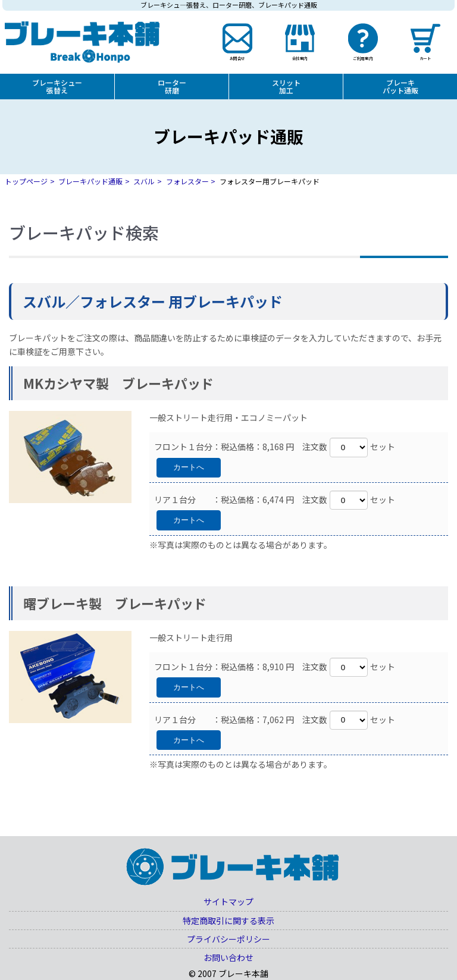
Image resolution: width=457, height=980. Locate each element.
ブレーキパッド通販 (90, 181)
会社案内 (300, 58)
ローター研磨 (172, 86)
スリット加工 (286, 86)
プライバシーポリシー (228, 939)
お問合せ (237, 58)
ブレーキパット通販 (400, 86)
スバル (144, 181)
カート (425, 58)
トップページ (26, 181)
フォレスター (187, 181)
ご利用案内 (363, 58)
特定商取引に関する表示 (228, 921)
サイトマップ (228, 902)
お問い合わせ (228, 957)
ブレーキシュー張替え (57, 86)
